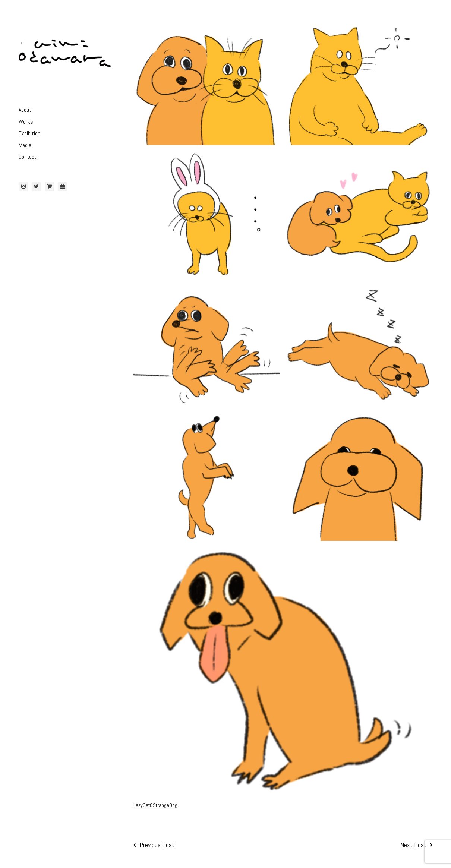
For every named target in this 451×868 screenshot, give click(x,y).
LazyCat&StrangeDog (155, 805)
